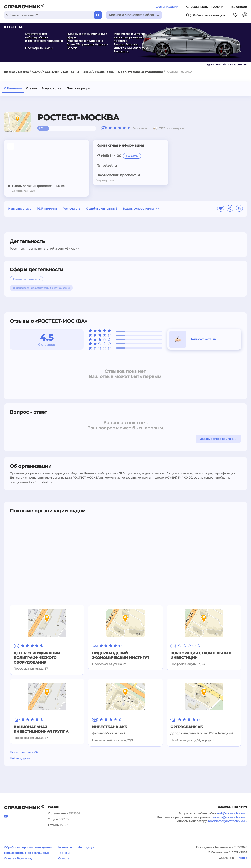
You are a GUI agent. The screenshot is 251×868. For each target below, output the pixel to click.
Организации (167, 7)
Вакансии (239, 7)
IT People (241, 858)
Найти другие (20, 758)
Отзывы (32, 88)
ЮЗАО (36, 72)
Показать (132, 156)
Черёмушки (52, 72)
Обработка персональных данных (28, 847)
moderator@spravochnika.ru (228, 821)
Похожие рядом (79, 88)
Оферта (64, 858)
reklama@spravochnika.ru (229, 817)
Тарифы (64, 853)
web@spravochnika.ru (232, 813)
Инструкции (87, 847)
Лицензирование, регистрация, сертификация (128, 72)
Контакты (65, 847)
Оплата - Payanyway (18, 858)
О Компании (13, 88)
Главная (10, 72)
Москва (23, 72)
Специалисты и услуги (205, 7)
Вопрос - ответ (52, 88)
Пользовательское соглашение (27, 853)
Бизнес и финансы (77, 72)
